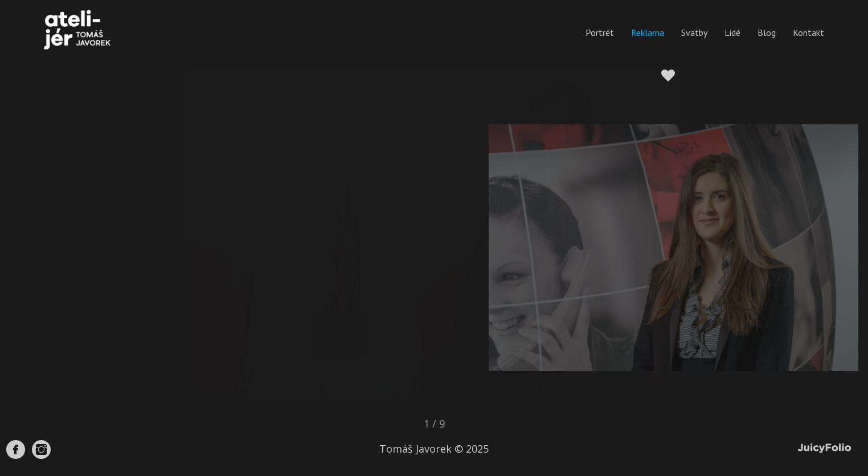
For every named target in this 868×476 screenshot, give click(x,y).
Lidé (732, 32)
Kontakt (808, 32)
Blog (767, 32)
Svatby (694, 32)
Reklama (648, 32)
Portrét (600, 32)
